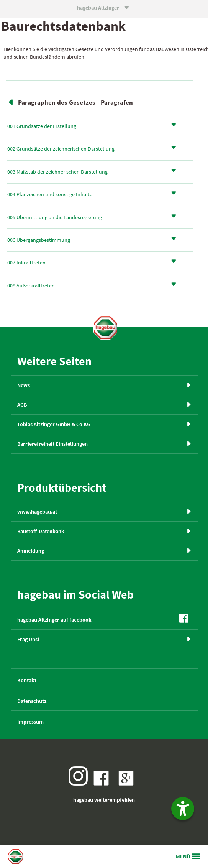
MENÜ (183, 857)
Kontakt (27, 680)
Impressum (30, 722)
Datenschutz (32, 701)
